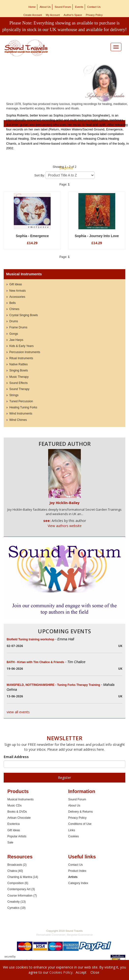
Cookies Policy (61, 972)
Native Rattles (19, 364)
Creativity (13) (17, 902)
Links (72, 830)
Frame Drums (18, 327)
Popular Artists (17, 836)
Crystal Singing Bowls (24, 315)
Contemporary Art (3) (21, 889)
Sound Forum (63, 7)
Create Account (33, 15)
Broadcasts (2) (17, 865)
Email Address (16, 757)
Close (95, 972)
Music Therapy (19, 377)
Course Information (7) (22, 896)
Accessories (17, 297)
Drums (14, 321)
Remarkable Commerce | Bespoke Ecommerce (65, 935)
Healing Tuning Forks (23, 407)
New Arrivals (18, 291)
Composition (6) (18, 883)
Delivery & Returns (81, 812)
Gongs (14, 334)
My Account (53, 15)
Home (32, 7)
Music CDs (14, 806)
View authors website (65, 526)
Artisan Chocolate (19, 818)
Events (79, 7)
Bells (13, 303)
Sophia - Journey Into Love (97, 236)
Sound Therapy (19, 389)
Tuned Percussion (21, 401)
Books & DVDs (17, 812)
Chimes (14, 309)
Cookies (74, 836)
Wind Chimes (18, 420)
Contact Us (94, 7)
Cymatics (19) (16, 908)
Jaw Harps (16, 340)
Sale (10, 842)
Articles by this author (69, 521)
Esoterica (14, 824)
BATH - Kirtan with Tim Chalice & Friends (46, 662)
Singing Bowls (19, 370)
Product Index (77, 871)
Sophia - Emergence (32, 236)
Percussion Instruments (25, 352)
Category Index (78, 883)
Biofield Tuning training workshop (40, 639)
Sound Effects (19, 383)
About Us (45, 7)
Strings (14, 395)
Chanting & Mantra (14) (23, 877)
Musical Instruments (21, 799)
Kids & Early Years (21, 346)
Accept (81, 972)
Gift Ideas (16, 284)
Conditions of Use (80, 824)
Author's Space (73, 15)
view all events (18, 712)
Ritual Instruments (21, 358)
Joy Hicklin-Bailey (64, 503)
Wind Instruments (21, 414)
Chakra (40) (15, 871)
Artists (73, 877)
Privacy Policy (94, 15)
